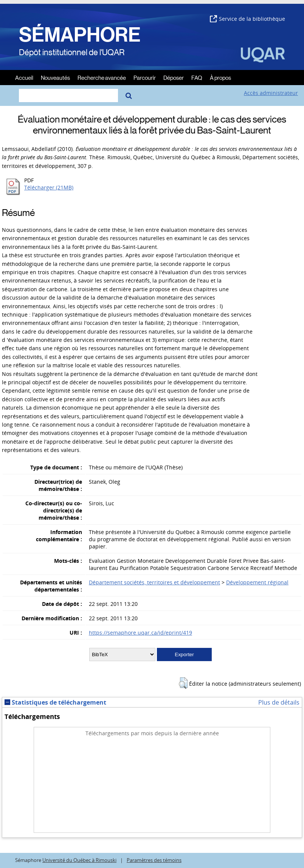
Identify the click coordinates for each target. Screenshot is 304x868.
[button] (183, 683)
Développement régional (257, 582)
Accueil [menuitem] (24, 77)
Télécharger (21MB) (49, 187)
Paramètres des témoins (154, 860)
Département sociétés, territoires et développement (154, 582)
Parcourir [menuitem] (145, 77)
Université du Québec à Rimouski (79, 860)
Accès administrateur (271, 93)
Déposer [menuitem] (174, 77)
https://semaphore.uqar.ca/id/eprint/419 (140, 633)
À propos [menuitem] (220, 77)
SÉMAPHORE (80, 35)
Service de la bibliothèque (247, 19)
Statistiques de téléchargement (55, 702)
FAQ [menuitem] (197, 77)
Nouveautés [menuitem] (55, 77)
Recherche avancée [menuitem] (102, 77)
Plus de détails (279, 702)
